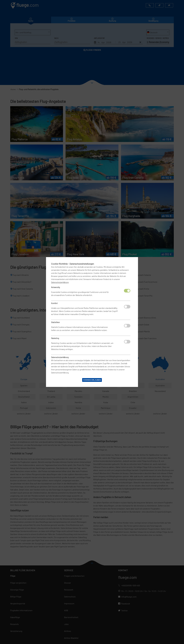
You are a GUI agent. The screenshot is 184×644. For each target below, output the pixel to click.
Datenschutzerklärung (60, 282)
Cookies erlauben (92, 380)
